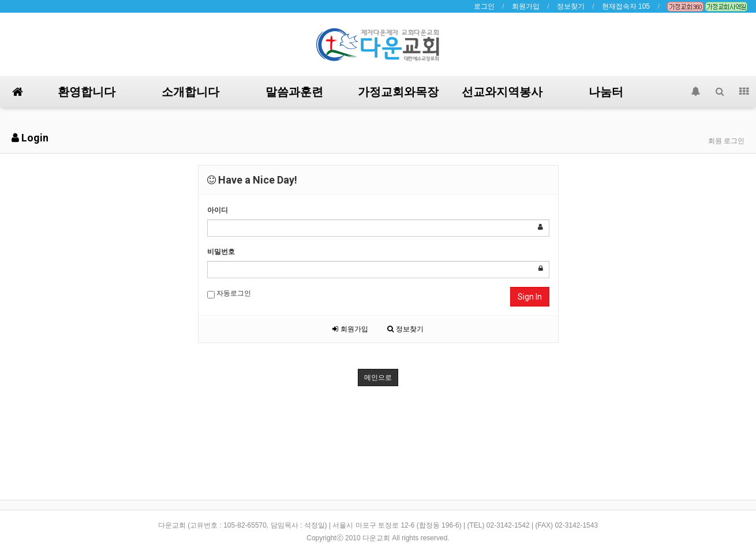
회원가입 (526, 6)
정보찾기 (571, 6)
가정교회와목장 (398, 92)
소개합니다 (190, 92)
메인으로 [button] (378, 378)
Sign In (530, 297)
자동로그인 (229, 294)
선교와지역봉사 (502, 92)
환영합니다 (87, 92)
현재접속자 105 (626, 6)
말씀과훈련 (294, 92)
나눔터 (606, 92)
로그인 (484, 6)
